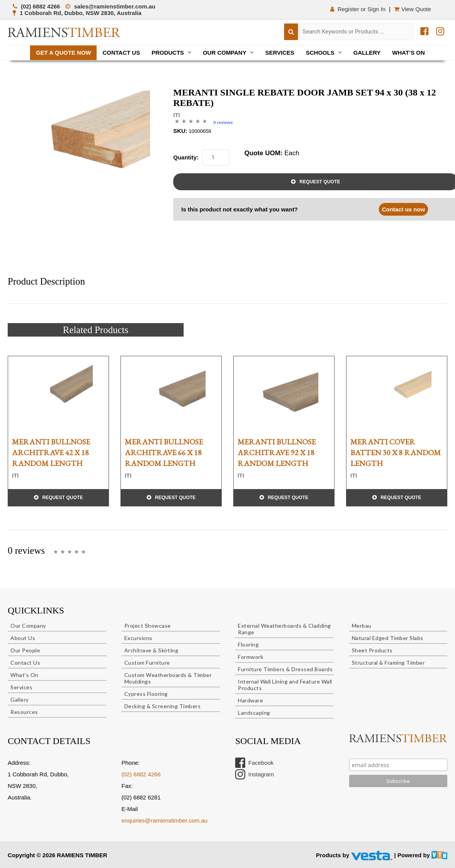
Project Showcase (148, 626)
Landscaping (254, 713)
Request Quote (63, 498)
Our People (25, 650)
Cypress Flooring (146, 694)
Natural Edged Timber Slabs (388, 638)
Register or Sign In (358, 9)
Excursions (138, 638)
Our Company (225, 53)
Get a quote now (63, 53)
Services (280, 53)
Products (168, 53)
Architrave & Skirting (151, 650)
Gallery (367, 53)
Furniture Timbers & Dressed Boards (285, 669)
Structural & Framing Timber (388, 663)
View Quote (413, 9)
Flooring (248, 644)
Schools (320, 53)
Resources (24, 712)
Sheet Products (372, 650)
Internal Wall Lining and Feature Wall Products (285, 685)
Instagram (255, 774)
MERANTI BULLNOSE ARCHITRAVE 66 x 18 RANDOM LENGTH (164, 452)
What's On (24, 675)
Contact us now (403, 209)
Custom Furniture (147, 663)
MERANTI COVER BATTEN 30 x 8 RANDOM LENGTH (396, 452)
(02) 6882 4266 (141, 774)
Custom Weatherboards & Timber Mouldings (168, 678)
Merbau (362, 626)
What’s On (409, 53)
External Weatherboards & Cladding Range (284, 629)
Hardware (250, 700)
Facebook (254, 763)
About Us (23, 638)
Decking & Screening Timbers (163, 706)
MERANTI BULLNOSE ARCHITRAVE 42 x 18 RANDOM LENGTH (51, 452)
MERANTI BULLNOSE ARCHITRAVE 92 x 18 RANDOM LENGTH (277, 452)
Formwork (251, 657)
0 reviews (223, 122)
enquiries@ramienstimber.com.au (165, 820)
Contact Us (121, 53)
